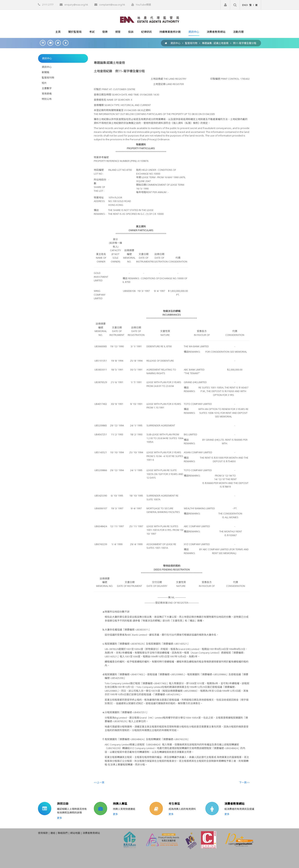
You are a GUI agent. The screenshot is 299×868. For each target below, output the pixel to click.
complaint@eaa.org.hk (112, 5)
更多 (59, 818)
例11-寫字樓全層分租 (245, 43)
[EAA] (150, 19)
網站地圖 (75, 833)
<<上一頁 (99, 782)
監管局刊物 (191, 43)
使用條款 (43, 833)
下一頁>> (244, 782)
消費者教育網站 (234, 804)
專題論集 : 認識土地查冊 (215, 43)
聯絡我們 (63, 833)
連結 (53, 833)
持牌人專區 (120, 804)
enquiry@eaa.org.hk (76, 5)
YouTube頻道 (143, 5)
